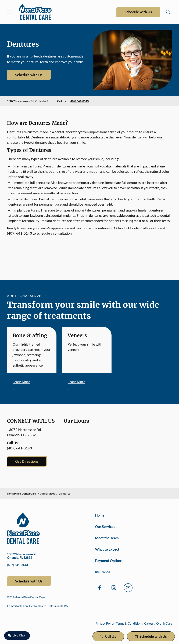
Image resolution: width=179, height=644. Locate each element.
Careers (150, 623)
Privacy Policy (105, 623)
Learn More (21, 382)
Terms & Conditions (129, 623)
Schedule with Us (138, 12)
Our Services (105, 527)
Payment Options (109, 561)
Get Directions (27, 461)
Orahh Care (164, 623)
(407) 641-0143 (79, 101)
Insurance (103, 572)
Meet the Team (107, 538)
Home (100, 515)
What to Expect (107, 549)
